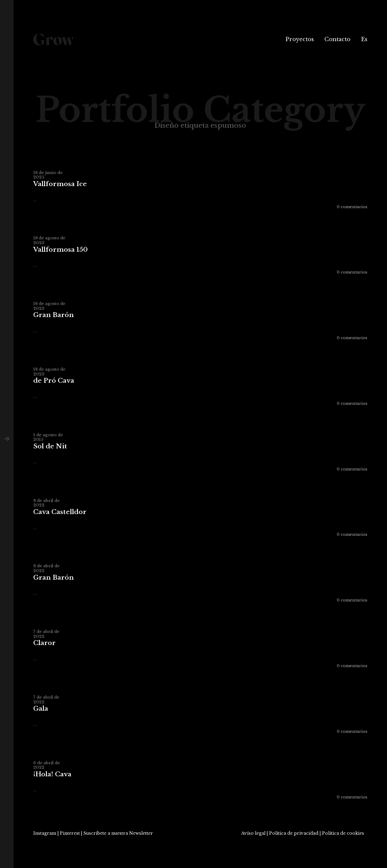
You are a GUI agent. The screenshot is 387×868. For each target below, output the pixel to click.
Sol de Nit (50, 446)
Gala (41, 709)
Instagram (45, 833)
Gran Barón (54, 315)
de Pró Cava (54, 381)
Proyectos (300, 39)
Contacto (337, 39)
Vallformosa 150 (60, 250)
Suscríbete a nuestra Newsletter (118, 833)
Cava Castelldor (60, 512)
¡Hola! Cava (52, 774)
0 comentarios (352, 207)
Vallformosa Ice (60, 184)
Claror (44, 643)
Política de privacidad (294, 833)
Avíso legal (253, 833)
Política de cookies (343, 833)
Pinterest (70, 833)
